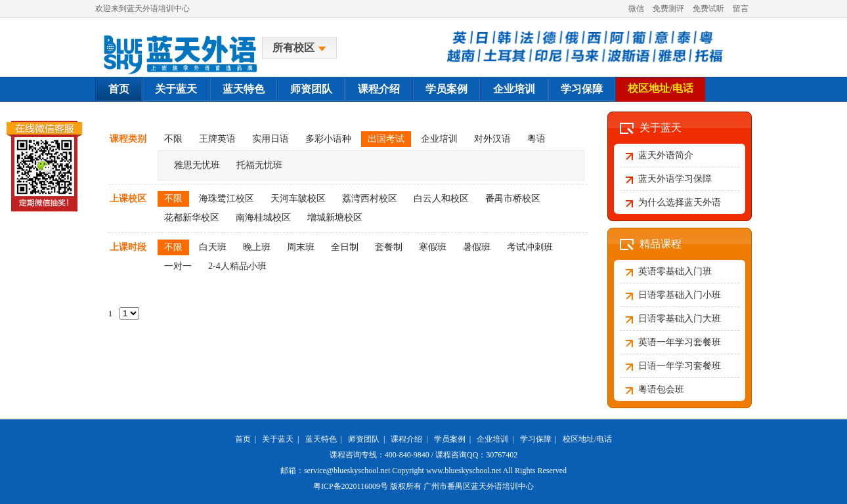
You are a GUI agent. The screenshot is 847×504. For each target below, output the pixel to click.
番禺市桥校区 (513, 199)
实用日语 (271, 139)
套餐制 (389, 247)
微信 (636, 9)
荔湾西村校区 (370, 199)
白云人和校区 (441, 199)
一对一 (178, 266)
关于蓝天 (176, 89)
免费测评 (668, 9)
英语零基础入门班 (675, 271)
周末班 (301, 247)
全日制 (345, 247)
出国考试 (386, 139)
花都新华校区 (192, 218)
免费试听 (708, 9)
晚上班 (257, 247)
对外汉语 (492, 139)
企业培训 (514, 89)
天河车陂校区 (298, 199)
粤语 (536, 139)
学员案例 (446, 89)
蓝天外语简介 (666, 155)
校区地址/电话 (661, 88)
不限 (173, 139)
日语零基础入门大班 (680, 319)
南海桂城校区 (263, 218)
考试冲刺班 (530, 247)
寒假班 (433, 247)
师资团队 (311, 89)
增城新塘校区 (335, 218)
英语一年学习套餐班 (680, 342)
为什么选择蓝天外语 (680, 202)
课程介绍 (379, 89)
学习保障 (582, 89)
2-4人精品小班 (237, 266)
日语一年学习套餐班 (680, 366)
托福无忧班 (259, 165)
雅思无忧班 (197, 165)
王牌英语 (217, 139)
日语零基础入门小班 (680, 295)
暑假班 (477, 247)
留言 (741, 9)
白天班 (213, 247)
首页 (119, 89)
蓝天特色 (244, 89)
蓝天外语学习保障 (675, 179)
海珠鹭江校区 (227, 199)
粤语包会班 (661, 389)
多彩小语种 (328, 139)
